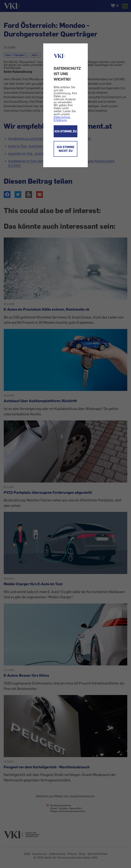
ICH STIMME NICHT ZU (66, 149)
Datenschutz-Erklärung (62, 119)
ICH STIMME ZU (65, 131)
